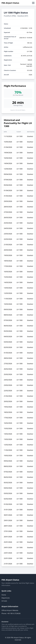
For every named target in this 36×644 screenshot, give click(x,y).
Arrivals (4, 601)
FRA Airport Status (10, 3)
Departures (6, 598)
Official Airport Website (10, 610)
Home (4, 595)
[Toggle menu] (33, 3)
